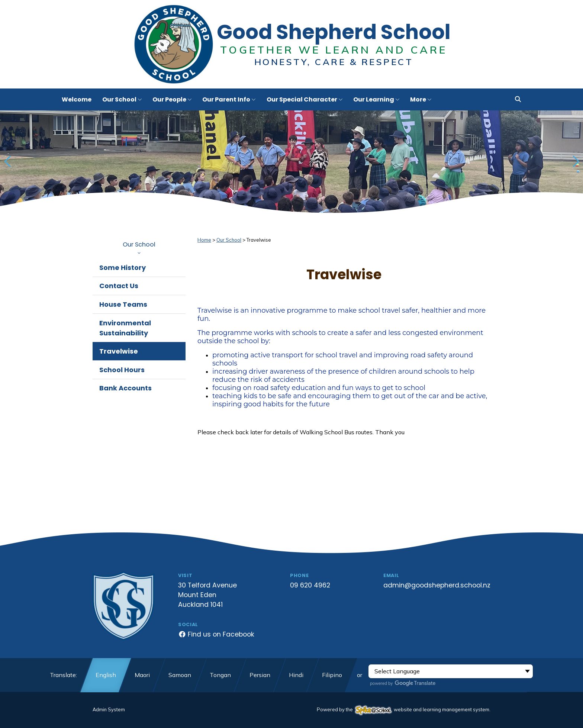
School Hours (122, 370)
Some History (123, 268)
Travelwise (119, 351)
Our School (139, 247)
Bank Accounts (125, 388)
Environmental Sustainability (125, 328)
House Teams (123, 304)
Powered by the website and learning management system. (404, 709)
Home (204, 240)
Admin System (109, 709)
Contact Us (119, 286)
